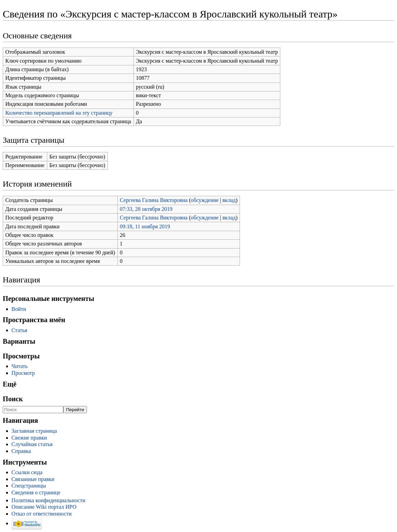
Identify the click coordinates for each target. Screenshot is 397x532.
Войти (19, 309)
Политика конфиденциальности (49, 500)
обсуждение (205, 200)
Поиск (13, 399)
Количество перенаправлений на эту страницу (59, 113)
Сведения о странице (36, 492)
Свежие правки (29, 438)
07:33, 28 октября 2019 (146, 209)
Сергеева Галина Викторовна (154, 200)
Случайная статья (32, 444)
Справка (21, 451)
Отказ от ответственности (42, 514)
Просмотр (23, 373)
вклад (229, 200)
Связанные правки (33, 479)
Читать (20, 366)
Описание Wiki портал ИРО (44, 507)
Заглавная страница (34, 431)
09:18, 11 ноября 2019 (145, 226)
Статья (20, 330)
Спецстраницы (29, 486)
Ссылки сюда (27, 472)
